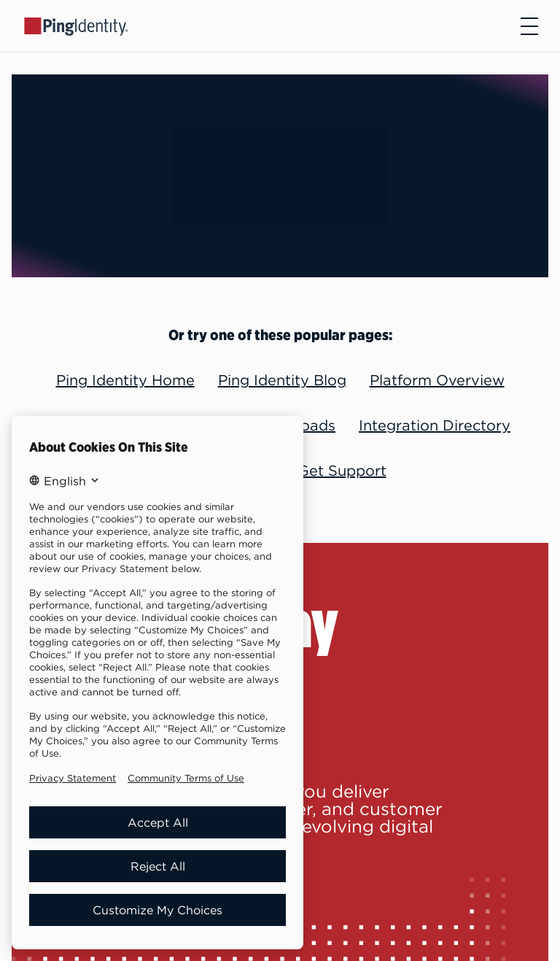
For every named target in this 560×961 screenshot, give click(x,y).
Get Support (342, 470)
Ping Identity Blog (282, 380)
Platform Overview (437, 380)
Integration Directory (435, 425)
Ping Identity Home (125, 380)
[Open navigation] (529, 26)
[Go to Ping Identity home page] (77, 26)
